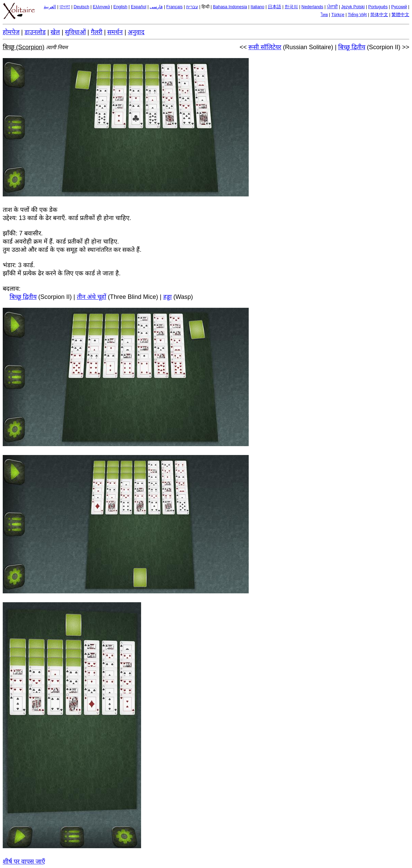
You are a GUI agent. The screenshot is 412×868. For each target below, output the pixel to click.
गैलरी (97, 32)
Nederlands (312, 7)
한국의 (291, 7)
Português (378, 7)
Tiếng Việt (357, 15)
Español (139, 7)
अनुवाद (136, 32)
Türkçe (338, 15)
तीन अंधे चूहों (92, 297)
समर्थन (115, 32)
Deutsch (81, 7)
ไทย (324, 15)
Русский (399, 7)
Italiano (257, 7)
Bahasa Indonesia (230, 7)
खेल (55, 32)
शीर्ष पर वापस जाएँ (24, 862)
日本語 (274, 7)
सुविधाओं (75, 32)
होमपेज (11, 32)
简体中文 (379, 15)
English (120, 7)
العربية (50, 7)
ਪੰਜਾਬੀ (332, 7)
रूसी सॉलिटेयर (265, 47)
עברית (192, 7)
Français (175, 7)
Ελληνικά (101, 7)
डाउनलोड (35, 32)
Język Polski (353, 7)
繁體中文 (400, 15)
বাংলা (65, 7)
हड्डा (168, 297)
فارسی (156, 7)
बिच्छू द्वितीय (352, 47)
